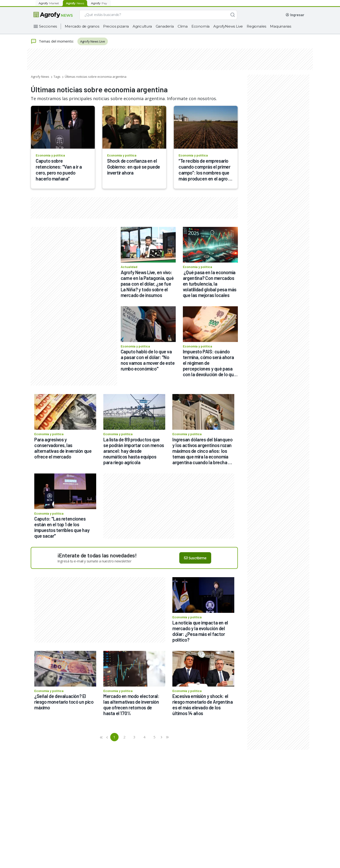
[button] (102, 737)
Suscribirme (195, 558)
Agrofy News (40, 77)
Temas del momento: (52, 41)
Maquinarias (281, 26)
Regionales (256, 26)
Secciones (48, 26)
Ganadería (165, 26)
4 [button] (144, 737)
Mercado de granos (82, 26)
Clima (183, 26)
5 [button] (154, 737)
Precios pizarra (116, 26)
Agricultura (142, 26)
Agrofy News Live (93, 41)
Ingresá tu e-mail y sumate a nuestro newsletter (95, 561)
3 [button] (134, 737)
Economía (200, 26)
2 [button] (124, 737)
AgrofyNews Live (228, 26)
